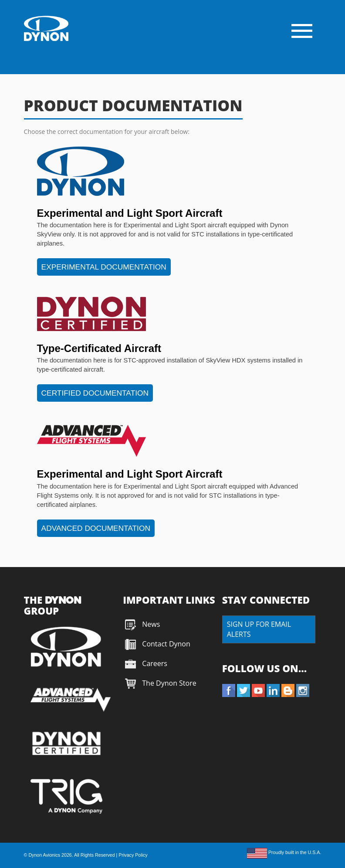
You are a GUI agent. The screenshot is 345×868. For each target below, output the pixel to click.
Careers (155, 663)
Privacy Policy (133, 855)
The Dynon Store (169, 683)
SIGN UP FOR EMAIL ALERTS (259, 629)
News (151, 624)
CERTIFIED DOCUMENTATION (95, 393)
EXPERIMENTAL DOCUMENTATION (104, 267)
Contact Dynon (165, 644)
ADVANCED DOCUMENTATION (96, 528)
